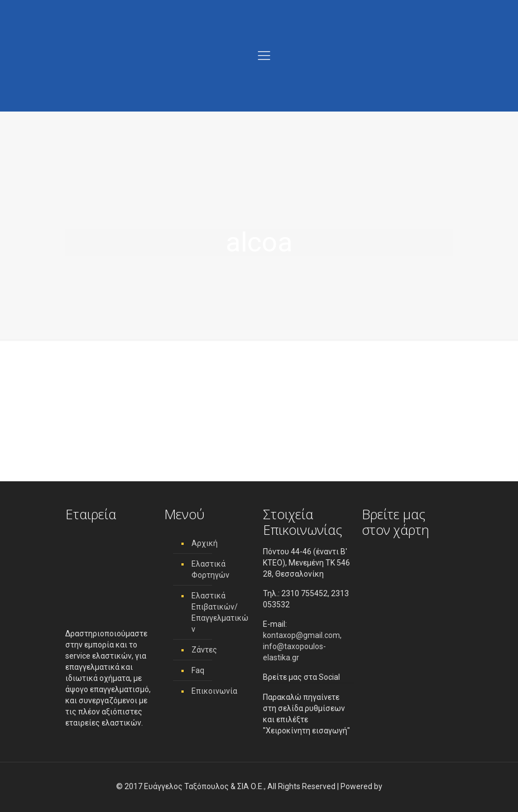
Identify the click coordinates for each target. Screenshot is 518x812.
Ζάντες (204, 650)
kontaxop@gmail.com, (302, 635)
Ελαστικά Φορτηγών (210, 569)
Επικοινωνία (214, 691)
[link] (393, 786)
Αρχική (205, 543)
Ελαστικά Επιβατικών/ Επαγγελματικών (220, 612)
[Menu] (264, 56)
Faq (198, 670)
